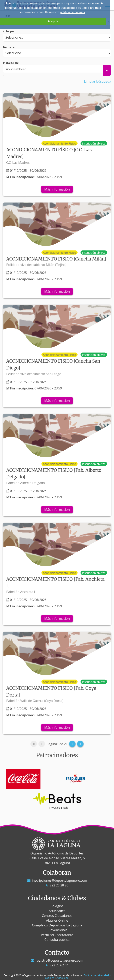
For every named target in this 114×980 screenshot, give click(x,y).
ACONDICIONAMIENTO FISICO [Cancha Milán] (56, 259)
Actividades (57, 911)
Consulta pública (57, 940)
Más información (57, 189)
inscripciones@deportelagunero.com (57, 880)
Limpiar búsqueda (97, 81)
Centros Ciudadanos (57, 916)
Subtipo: (9, 31)
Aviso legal (63, 978)
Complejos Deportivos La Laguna (57, 925)
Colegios (57, 906)
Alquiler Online (57, 920)
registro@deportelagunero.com (57, 960)
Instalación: (11, 63)
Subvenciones (57, 930)
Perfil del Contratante (57, 935)
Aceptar (53, 21)
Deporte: (9, 47)
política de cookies (73, 12)
